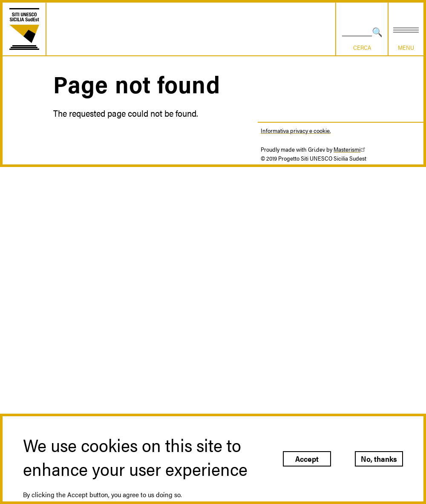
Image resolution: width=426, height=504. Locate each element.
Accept (307, 459)
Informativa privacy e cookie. (296, 130)
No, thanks (379, 459)
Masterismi (351, 149)
